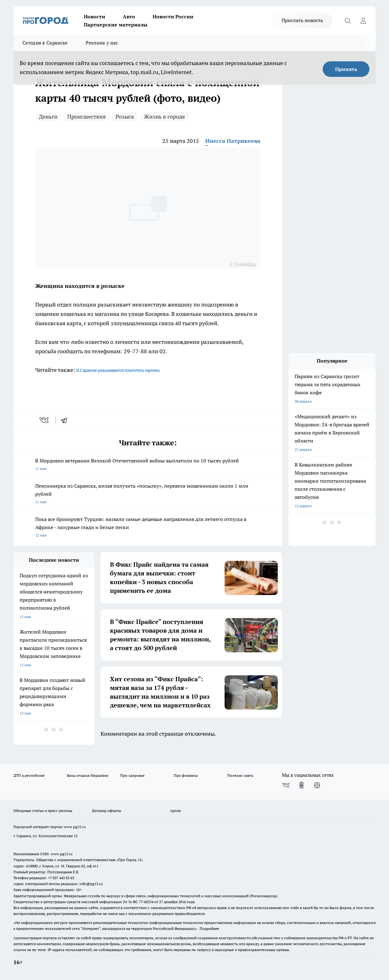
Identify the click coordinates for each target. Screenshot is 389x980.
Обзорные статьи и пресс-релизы (43, 811)
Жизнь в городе (164, 117)
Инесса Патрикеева (233, 141)
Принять (346, 69)
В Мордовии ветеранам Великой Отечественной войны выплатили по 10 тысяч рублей (148, 465)
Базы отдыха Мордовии (88, 775)
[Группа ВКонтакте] (286, 785)
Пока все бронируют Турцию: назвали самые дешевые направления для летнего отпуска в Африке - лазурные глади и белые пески (148, 528)
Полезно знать (240, 775)
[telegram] (66, 420)
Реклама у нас (102, 43)
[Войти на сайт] (363, 21)
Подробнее (209, 928)
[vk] (45, 420)
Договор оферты (107, 811)
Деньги (48, 117)
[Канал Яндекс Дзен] (317, 785)
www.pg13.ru (75, 827)
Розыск (125, 117)
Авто (129, 16)
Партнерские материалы (116, 25)
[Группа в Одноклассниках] (301, 785)
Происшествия (87, 117)
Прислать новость (302, 20)
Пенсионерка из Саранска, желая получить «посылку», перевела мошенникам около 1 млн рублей (148, 494)
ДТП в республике (29, 775)
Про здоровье (132, 775)
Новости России (173, 16)
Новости (95, 16)
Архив (175, 811)
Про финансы (186, 775)
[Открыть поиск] (348, 21)
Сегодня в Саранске (45, 43)
